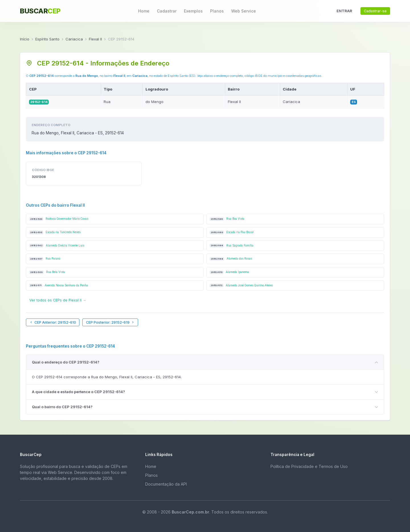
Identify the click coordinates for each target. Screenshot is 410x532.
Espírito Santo (47, 39)
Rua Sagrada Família (231, 246)
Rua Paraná (45, 259)
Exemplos (193, 11)
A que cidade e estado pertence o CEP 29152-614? (78, 392)
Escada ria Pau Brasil (232, 232)
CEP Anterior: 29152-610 (53, 322)
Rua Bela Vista (47, 272)
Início (25, 39)
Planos (217, 11)
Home (144, 11)
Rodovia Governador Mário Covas (59, 219)
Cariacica (74, 39)
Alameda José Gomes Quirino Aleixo (241, 285)
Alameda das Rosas (231, 259)
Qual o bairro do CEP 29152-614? (62, 407)
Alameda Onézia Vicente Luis (57, 246)
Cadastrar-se (375, 11)
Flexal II (95, 39)
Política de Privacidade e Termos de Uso (309, 466)
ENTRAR (344, 11)
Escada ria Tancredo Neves (55, 232)
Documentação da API (166, 484)
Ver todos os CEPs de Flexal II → (58, 300)
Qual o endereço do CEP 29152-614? (66, 362)
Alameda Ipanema (229, 272)
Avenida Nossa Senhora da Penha (59, 285)
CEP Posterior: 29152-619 (110, 322)
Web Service (244, 11)
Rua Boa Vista (227, 219)
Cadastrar (167, 11)
